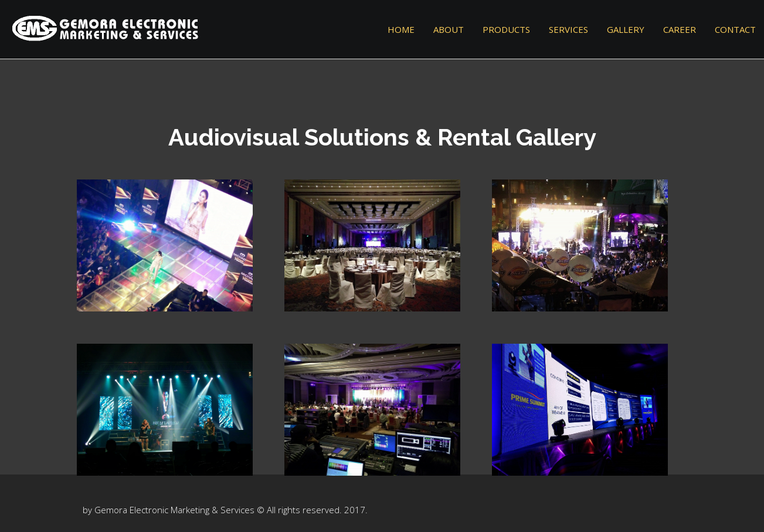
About (449, 30)
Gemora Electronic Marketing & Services (174, 510)
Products (506, 30)
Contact (735, 30)
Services (568, 30)
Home (401, 30)
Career (680, 30)
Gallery (626, 30)
